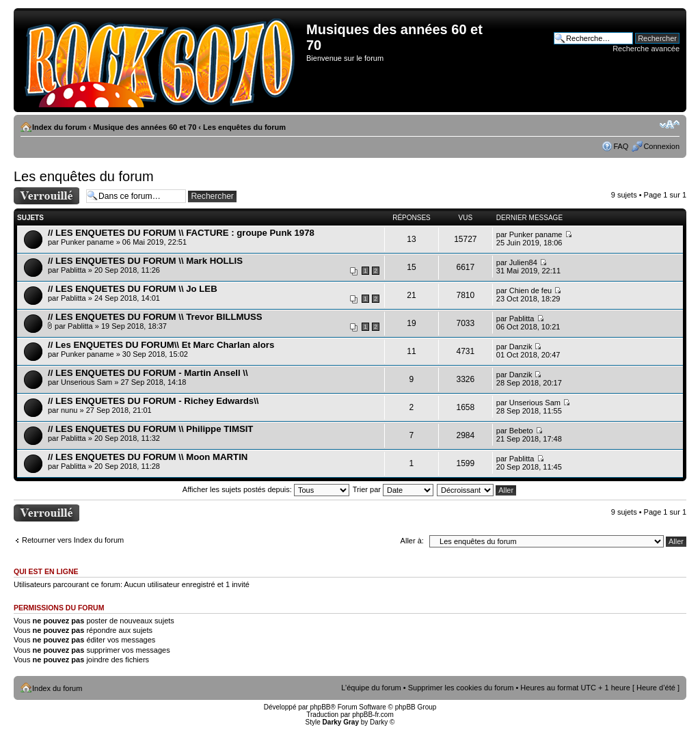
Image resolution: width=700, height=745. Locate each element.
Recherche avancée (646, 49)
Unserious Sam (86, 382)
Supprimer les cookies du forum (461, 688)
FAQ (621, 146)
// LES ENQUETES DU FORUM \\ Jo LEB (133, 289)
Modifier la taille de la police (670, 124)
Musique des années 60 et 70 (145, 127)
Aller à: (412, 541)
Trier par (393, 489)
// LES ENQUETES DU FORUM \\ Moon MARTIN (148, 457)
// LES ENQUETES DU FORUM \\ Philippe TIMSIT (150, 429)
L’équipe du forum (371, 688)
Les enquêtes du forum (244, 127)
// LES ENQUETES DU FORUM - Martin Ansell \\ (148, 373)
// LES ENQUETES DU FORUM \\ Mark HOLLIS (145, 261)
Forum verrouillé (46, 196)
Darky (379, 722)
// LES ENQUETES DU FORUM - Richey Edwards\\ (153, 401)
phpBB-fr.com (373, 715)
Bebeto (521, 431)
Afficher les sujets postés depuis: (266, 489)
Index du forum (59, 127)
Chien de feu (530, 290)
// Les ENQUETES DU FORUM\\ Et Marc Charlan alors (161, 345)
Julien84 (523, 262)
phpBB (320, 707)
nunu (69, 410)
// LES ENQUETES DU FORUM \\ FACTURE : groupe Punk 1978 (181, 233)
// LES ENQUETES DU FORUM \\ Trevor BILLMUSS (155, 317)
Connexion (661, 146)
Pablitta (73, 270)
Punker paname (87, 242)
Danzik (521, 347)
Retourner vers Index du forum (73, 540)
